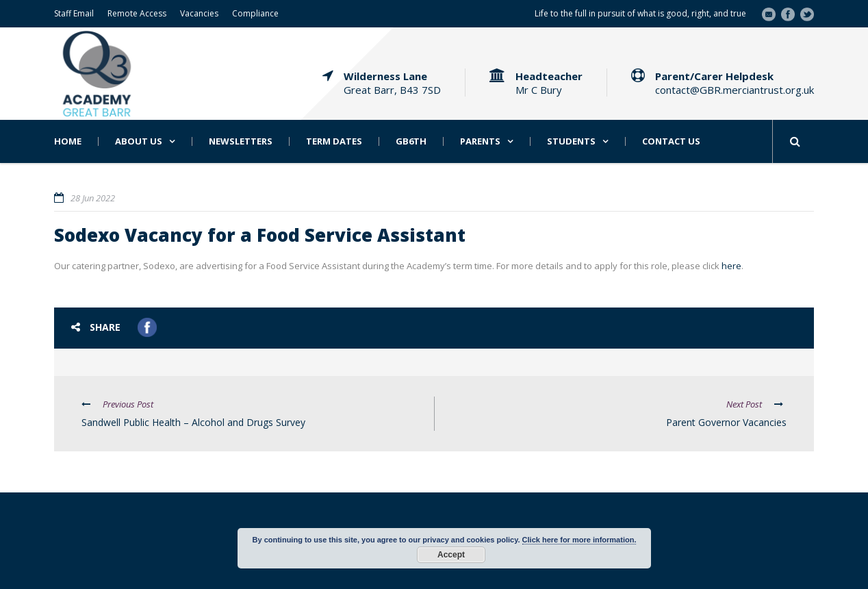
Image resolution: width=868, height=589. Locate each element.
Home (68, 141)
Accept (451, 555)
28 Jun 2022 (93, 198)
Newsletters (241, 141)
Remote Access (137, 13)
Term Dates (334, 141)
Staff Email (74, 13)
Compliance (255, 13)
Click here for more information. (579, 540)
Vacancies (199, 13)
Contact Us (671, 141)
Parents (480, 141)
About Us (139, 141)
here (731, 266)
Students (571, 141)
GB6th (411, 141)
